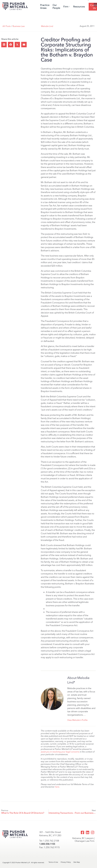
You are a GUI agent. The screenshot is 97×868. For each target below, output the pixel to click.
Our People (56, 7)
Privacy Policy (66, 862)
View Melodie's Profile (77, 720)
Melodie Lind (47, 26)
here (57, 787)
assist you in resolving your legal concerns (60, 752)
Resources (79, 7)
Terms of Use (53, 862)
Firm (66, 7)
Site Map (77, 862)
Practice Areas (45, 7)
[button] (4, 45)
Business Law (19, 26)
